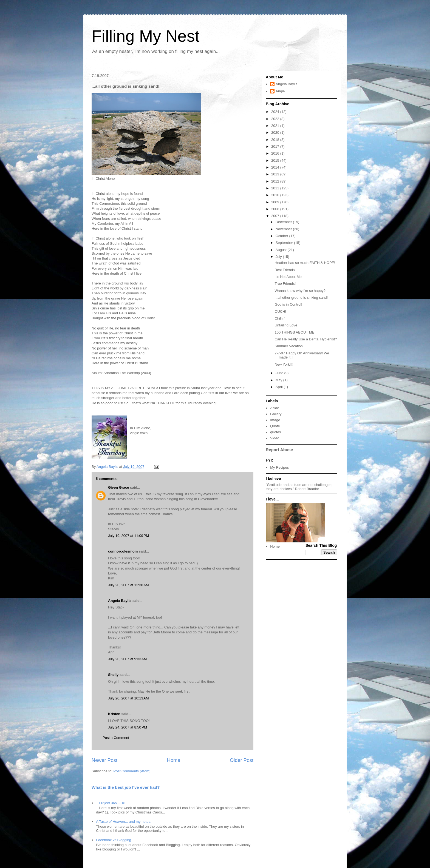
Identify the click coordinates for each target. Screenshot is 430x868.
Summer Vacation (288, 346)
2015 (276, 160)
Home (174, 760)
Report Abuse (279, 450)
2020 (276, 133)
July (279, 257)
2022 (276, 119)
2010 (276, 195)
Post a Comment (116, 738)
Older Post (242, 760)
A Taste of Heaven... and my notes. (124, 822)
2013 (276, 174)
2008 (276, 209)
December (284, 222)
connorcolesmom (123, 551)
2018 (276, 140)
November (284, 229)
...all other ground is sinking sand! (301, 298)
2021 (276, 126)
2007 (276, 216)
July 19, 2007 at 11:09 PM (128, 536)
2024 (276, 112)
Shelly (113, 675)
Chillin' (280, 318)
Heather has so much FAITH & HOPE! (305, 263)
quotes (275, 432)
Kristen (114, 714)
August (282, 250)
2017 (276, 146)
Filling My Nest (145, 36)
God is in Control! (288, 304)
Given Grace (119, 487)
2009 (276, 202)
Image (275, 420)
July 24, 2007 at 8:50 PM (128, 727)
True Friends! (285, 284)
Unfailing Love (286, 325)
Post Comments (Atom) (132, 771)
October (282, 236)
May (279, 380)
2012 (276, 181)
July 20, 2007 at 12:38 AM (128, 585)
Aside (275, 408)
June (280, 373)
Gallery (276, 414)
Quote (275, 426)
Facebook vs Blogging (114, 840)
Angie (280, 91)
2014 (276, 167)
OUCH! (280, 311)
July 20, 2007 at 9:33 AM (127, 659)
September (285, 243)
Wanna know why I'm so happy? (300, 291)
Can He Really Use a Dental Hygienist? (306, 339)
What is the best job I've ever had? (126, 787)
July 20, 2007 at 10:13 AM (128, 698)
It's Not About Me (288, 277)
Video (275, 438)
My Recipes (279, 467)
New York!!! (284, 364)
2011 (276, 188)
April (280, 387)
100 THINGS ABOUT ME (294, 332)
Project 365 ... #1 (112, 803)
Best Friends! (285, 270)
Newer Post (104, 760)
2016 (276, 153)
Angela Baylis (120, 601)
